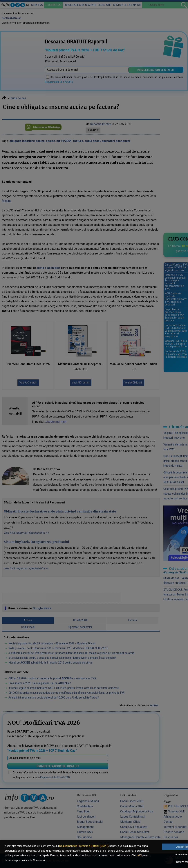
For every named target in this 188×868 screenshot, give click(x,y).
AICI (140, 855)
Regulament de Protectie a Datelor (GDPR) (84, 846)
